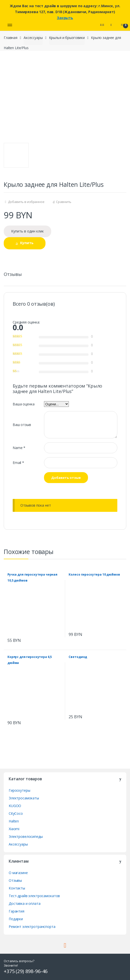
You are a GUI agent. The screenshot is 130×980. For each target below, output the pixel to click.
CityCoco (16, 813)
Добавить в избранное (26, 202)
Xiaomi (14, 829)
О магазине (18, 873)
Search (103, 24)
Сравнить (64, 202)
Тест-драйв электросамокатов (34, 896)
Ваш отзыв (22, 425)
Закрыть (65, 18)
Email (18, 463)
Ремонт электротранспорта (32, 927)
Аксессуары (33, 38)
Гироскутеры (19, 790)
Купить (27, 243)
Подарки (16, 919)
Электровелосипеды (26, 836)
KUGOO (15, 806)
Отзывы (13, 275)
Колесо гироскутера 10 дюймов (94, 574)
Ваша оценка (23, 404)
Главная (11, 38)
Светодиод (78, 657)
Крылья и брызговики (67, 38)
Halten (14, 821)
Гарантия (17, 911)
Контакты (17, 888)
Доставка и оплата (25, 903)
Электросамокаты (24, 798)
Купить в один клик (27, 231)
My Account (113, 24)
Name (19, 448)
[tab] (13, 276)
